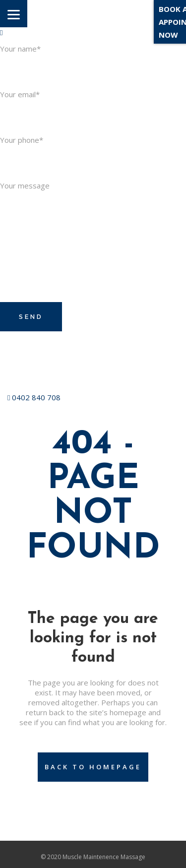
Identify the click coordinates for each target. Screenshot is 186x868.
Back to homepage (93, 767)
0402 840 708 (34, 397)
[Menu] (14, 14)
